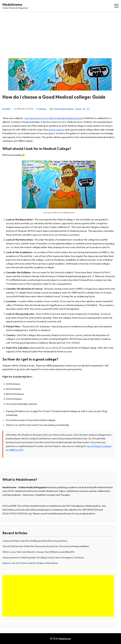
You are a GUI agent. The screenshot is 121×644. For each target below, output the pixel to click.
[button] (116, 6)
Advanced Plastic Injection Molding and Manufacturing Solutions (35, 541)
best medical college (64, 109)
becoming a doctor (55, 130)
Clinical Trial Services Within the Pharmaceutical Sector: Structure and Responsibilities (46, 546)
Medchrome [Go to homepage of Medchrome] (65, 639)
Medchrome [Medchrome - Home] (12, 4)
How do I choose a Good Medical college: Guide (54, 97)
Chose (78, 109)
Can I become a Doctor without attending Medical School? (54, 118)
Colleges (42, 109)
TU (88, 109)
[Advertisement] (60, 34)
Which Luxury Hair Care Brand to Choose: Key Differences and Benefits (38, 552)
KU (84, 109)
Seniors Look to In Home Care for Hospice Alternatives (30, 563)
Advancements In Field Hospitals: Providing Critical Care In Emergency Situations (43, 558)
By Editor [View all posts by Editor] (7, 109)
